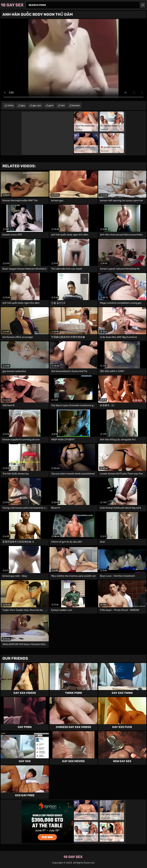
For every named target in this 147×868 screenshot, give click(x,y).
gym (51, 105)
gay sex (37, 105)
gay (23, 105)
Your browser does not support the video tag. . (73, 60)
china (11, 105)
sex (63, 105)
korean (76, 105)
